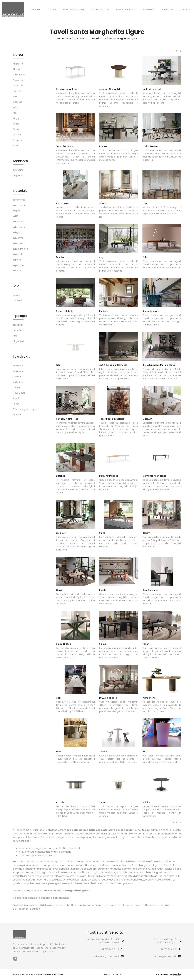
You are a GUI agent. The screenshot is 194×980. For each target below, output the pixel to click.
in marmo (18, 238)
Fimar (16, 96)
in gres (16, 211)
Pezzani (17, 135)
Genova (17, 387)
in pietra (17, 260)
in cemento (19, 200)
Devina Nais (19, 80)
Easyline (17, 91)
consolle (17, 330)
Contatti (185, 10)
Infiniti (16, 107)
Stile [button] (16, 286)
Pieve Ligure (19, 393)
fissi (15, 336)
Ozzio (16, 129)
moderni (17, 300)
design (16, 295)
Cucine (52, 10)
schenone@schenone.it (106, 956)
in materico (19, 243)
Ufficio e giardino (126, 10)
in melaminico (20, 249)
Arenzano (18, 366)
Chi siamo (36, 10)
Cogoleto (18, 382)
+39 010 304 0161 (168, 949)
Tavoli (95, 38)
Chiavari (17, 376)
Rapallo (17, 398)
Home (60, 38)
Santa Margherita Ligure (25, 409)
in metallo (18, 254)
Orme (16, 124)
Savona (17, 415)
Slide (15, 146)
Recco (16, 404)
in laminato (19, 227)
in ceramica (19, 205)
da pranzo (18, 175)
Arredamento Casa (74, 10)
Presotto (17, 140)
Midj (15, 113)
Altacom (17, 69)
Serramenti (149, 10)
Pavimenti (168, 10)
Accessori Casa (100, 10)
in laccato (18, 222)
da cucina (18, 170)
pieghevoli (18, 341)
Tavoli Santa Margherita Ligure (119, 38)
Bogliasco (18, 371)
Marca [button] (18, 55)
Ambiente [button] (20, 161)
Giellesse (18, 102)
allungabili (18, 325)
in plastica (18, 265)
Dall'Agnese (19, 75)
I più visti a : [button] (21, 357)
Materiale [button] (20, 191)
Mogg (16, 118)
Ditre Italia (18, 86)
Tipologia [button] (20, 316)
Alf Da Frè (18, 64)
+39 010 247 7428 (110, 949)
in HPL (16, 216)
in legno (17, 232)
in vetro (17, 271)
